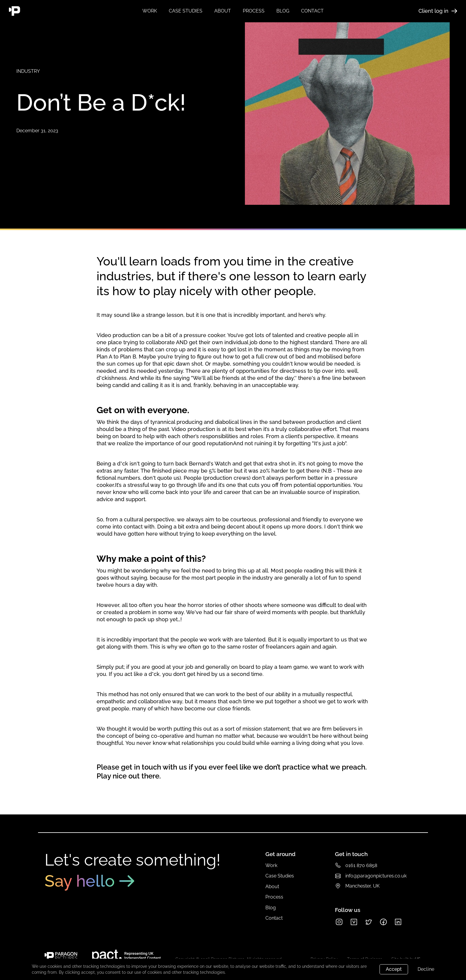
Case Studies (280, 876)
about (223, 11)
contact (312, 11)
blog (283, 11)
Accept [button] (394, 969)
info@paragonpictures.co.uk (376, 876)
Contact (274, 918)
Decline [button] (426, 969)
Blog (271, 908)
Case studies (186, 11)
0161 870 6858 (361, 865)
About (272, 887)
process (254, 11)
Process (274, 897)
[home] (45, 11)
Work (150, 11)
